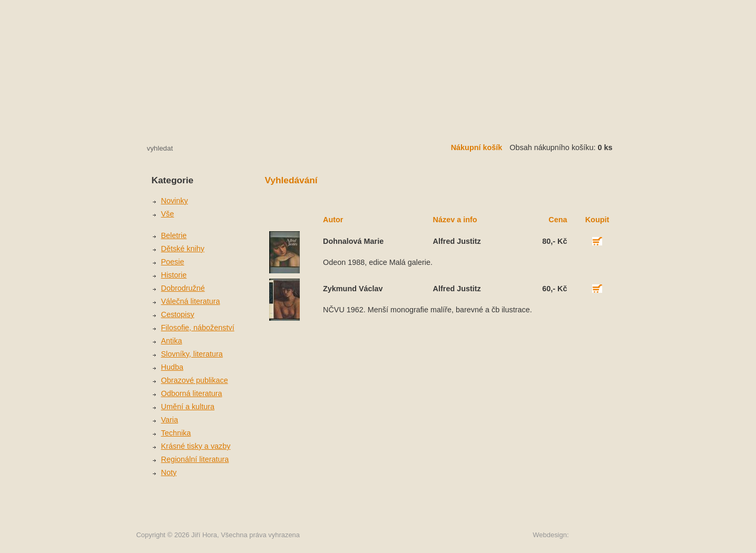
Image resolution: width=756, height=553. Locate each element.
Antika (172, 341)
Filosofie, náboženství (198, 328)
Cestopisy (178, 314)
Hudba (172, 367)
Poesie (173, 262)
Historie (174, 275)
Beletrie (174, 235)
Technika (176, 433)
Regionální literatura (195, 459)
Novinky (175, 201)
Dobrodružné (183, 288)
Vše (168, 214)
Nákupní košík (477, 147)
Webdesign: (551, 535)
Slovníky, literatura (192, 354)
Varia (170, 420)
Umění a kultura (188, 407)
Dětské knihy (183, 249)
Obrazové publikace (195, 380)
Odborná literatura (192, 393)
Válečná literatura (191, 301)
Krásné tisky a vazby (196, 446)
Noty (169, 472)
